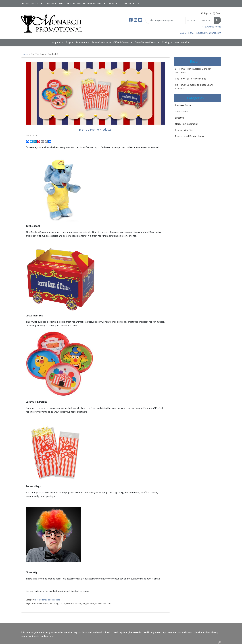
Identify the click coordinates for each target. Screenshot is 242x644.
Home (25, 54)
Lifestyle (180, 118)
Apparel (56, 42)
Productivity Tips (184, 130)
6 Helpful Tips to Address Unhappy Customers (193, 71)
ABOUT (35, 3)
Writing (166, 42)
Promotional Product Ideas (48, 600)
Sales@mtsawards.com (209, 33)
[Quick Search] (166, 20)
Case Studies (182, 111)
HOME (25, 3)
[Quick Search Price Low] (193, 20)
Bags (68, 42)
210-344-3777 (187, 33)
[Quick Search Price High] (207, 20)
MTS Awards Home (211, 27)
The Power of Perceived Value (191, 79)
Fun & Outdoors (100, 42)
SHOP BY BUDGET (92, 3)
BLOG (62, 3)
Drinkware (81, 42)
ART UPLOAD (74, 3)
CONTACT (51, 3)
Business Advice (183, 105)
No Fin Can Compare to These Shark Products (194, 87)
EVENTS (113, 3)
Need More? (181, 42)
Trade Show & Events (146, 42)
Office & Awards (121, 42)
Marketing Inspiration (187, 124)
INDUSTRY (130, 3)
